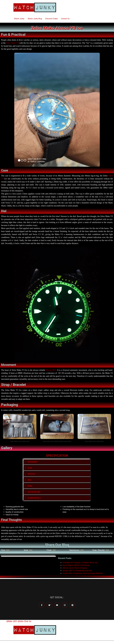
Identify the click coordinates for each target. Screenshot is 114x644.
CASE (30, 468)
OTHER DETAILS (34, 498)
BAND (30, 486)
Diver (26, 621)
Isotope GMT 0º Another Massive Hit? (77, 571)
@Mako (9, 621)
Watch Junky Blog (35, 19)
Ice (30, 621)
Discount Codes (51, 19)
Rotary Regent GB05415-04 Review (76, 565)
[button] (57, 462)
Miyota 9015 (51, 370)
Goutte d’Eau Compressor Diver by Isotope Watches (83, 573)
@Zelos (21, 621)
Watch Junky (19, 19)
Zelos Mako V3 (12, 43)
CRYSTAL (31, 474)
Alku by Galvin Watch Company (75, 568)
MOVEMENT (33, 462)
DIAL (30, 480)
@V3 (15, 621)
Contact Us (65, 19)
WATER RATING (34, 492)
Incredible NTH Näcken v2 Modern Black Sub (80, 563)
